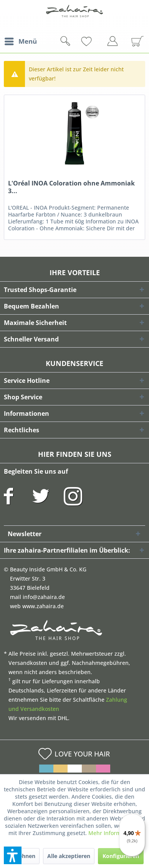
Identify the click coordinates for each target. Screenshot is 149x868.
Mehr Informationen (114, 833)
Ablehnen (23, 856)
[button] (13, 855)
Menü (21, 40)
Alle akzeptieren (69, 856)
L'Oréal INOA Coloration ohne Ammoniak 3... (71, 187)
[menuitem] (20, 41)
